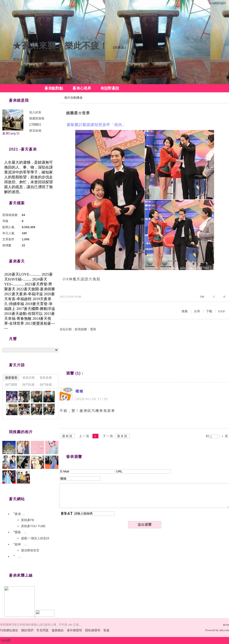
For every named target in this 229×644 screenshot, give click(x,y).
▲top (226, 625)
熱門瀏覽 (11, 385)
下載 (209, 311)
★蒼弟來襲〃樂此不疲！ (60, 46)
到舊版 (119, 48)
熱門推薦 (46, 385)
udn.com (224, 630)
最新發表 (11, 378)
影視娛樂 (81, 329)
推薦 (185, 311)
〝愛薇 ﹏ (19, 532)
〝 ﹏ (16, 556)
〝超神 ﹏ (19, 544)
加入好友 (35, 112)
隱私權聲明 (93, 630)
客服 (106, 630)
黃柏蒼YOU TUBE (33, 526)
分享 (197, 311)
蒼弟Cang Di (11, 133)
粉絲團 (6, 640)
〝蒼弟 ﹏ (18, 514)
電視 (93, 329)
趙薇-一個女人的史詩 (35, 538)
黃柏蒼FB (28, 520)
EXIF (222, 311)
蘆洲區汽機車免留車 (97, 411)
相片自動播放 (73, 98)
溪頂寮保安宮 (30, 550)
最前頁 (67, 436)
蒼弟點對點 (54, 88)
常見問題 (43, 630)
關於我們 (27, 630)
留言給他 (35, 131)
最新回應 (29, 378)
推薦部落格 (37, 118)
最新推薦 (46, 378)
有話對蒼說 (110, 88)
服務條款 (58, 630)
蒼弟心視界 (82, 88)
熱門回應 (29, 385)
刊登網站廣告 (9, 630)
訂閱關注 (35, 124)
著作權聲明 (74, 630)
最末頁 (122, 436)
